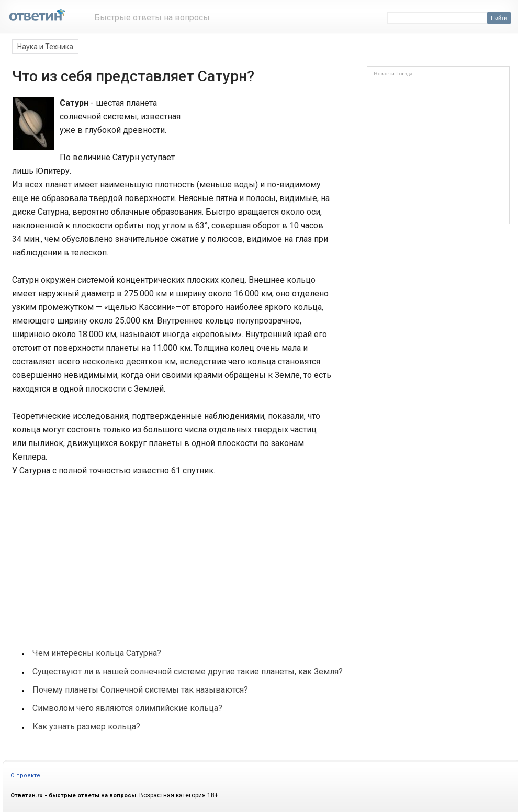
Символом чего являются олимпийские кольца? (127, 708)
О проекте (25, 776)
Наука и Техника (45, 47)
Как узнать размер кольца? (86, 726)
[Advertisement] (89, 557)
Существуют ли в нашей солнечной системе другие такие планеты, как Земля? (188, 671)
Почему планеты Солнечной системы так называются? (140, 690)
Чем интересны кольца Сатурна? (97, 653)
